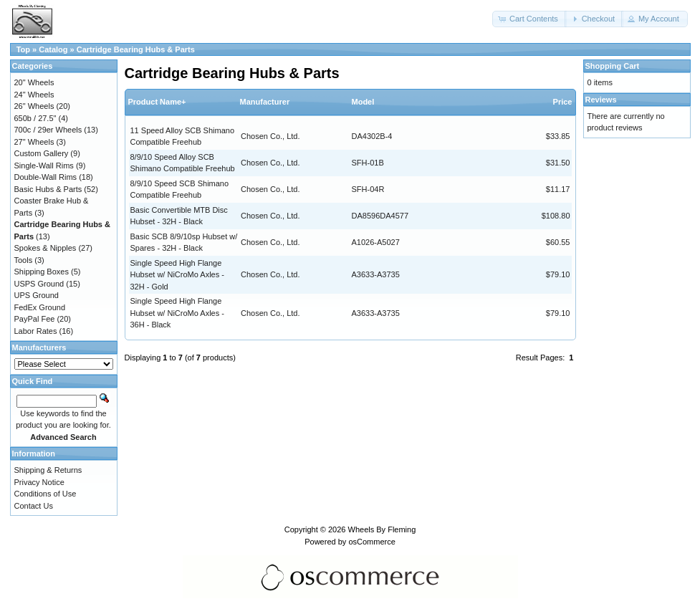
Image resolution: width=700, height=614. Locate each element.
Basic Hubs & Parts (48, 189)
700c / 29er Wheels (48, 130)
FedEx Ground (40, 307)
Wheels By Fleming (382, 529)
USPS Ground (39, 284)
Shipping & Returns (48, 470)
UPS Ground (37, 295)
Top (23, 49)
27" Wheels (34, 142)
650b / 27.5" (35, 118)
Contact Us (34, 506)
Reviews (601, 100)
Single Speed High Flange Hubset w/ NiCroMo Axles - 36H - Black (177, 313)
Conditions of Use (45, 494)
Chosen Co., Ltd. (270, 136)
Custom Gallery (42, 153)
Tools (24, 260)
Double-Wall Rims (46, 177)
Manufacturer (265, 102)
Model (363, 102)
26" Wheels (34, 106)
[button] (529, 19)
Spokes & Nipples (45, 248)
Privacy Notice (39, 482)
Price (563, 102)
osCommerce (371, 542)
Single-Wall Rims (44, 166)
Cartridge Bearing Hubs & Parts (136, 49)
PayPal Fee (35, 319)
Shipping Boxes (42, 272)
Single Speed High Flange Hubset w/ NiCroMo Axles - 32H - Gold (177, 275)
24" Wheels (34, 95)
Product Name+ (157, 102)
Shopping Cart (613, 66)
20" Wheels (34, 82)
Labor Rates (36, 331)
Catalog (53, 49)
